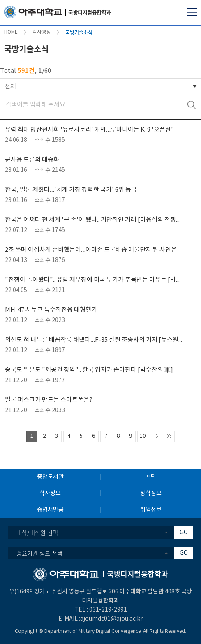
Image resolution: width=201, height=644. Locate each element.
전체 (10, 87)
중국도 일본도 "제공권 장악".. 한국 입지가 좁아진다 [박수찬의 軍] (89, 370)
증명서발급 (50, 510)
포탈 (151, 477)
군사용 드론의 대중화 (32, 160)
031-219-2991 (108, 610)
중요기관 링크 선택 (39, 553)
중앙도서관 (50, 477)
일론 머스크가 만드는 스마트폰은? (49, 400)
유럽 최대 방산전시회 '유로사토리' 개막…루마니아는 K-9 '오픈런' (89, 130)
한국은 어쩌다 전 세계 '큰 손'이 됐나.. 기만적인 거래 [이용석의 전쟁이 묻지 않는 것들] (94, 220)
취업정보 (151, 510)
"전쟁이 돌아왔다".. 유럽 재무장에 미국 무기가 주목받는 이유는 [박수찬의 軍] (94, 280)
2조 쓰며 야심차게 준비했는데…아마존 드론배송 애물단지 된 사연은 (91, 250)
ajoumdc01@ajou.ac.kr (111, 619)
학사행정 (42, 32)
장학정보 (151, 493)
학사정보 (50, 493)
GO (184, 533)
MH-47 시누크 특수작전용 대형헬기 (51, 310)
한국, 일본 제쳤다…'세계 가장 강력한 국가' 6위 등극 (71, 190)
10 (143, 436)
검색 (191, 105)
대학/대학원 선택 (37, 533)
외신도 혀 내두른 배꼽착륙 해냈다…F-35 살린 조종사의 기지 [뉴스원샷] (94, 340)
